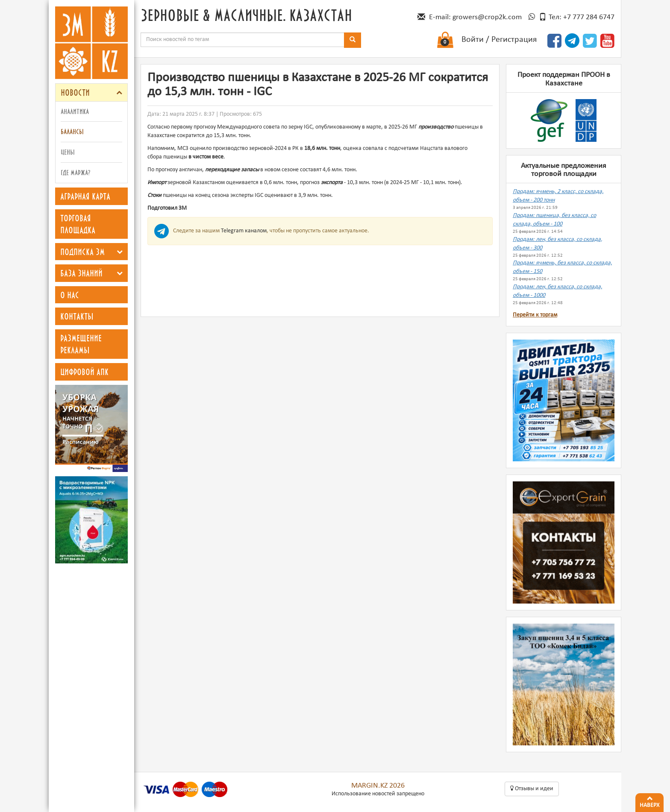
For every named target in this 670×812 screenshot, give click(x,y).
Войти (473, 40)
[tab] (91, 92)
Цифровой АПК (84, 372)
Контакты (77, 316)
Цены (68, 152)
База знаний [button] (81, 273)
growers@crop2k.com (487, 17)
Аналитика (75, 111)
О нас (70, 295)
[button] (119, 92)
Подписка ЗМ (82, 252)
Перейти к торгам (535, 315)
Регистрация (514, 40)
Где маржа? (75, 172)
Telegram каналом (244, 231)
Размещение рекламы (81, 344)
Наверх (649, 801)
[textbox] (242, 40)
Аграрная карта (85, 196)
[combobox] (242, 40)
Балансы (72, 131)
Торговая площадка (78, 224)
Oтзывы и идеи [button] (532, 789)
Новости (75, 92)
